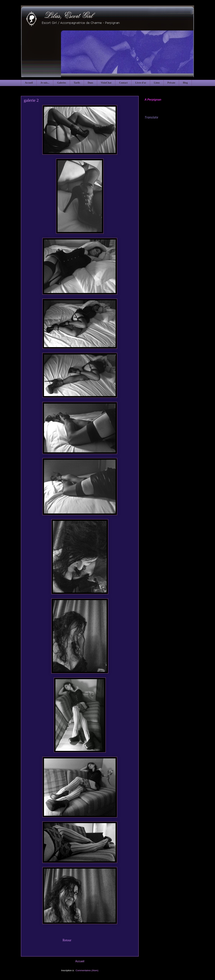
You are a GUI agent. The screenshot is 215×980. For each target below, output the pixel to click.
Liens (157, 83)
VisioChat (106, 83)
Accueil (29, 83)
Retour (67, 940)
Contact (123, 83)
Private (171, 83)
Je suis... (45, 83)
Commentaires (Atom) (87, 970)
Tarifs (77, 83)
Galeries (62, 83)
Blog (185, 83)
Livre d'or (141, 83)
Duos (90, 83)
